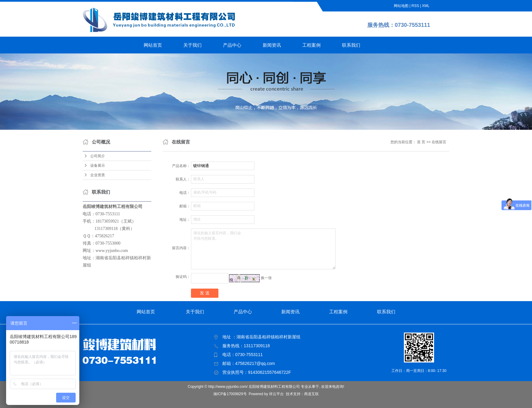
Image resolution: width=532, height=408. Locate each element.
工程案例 (311, 45)
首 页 (421, 142)
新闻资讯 (272, 45)
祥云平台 (276, 394)
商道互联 (311, 394)
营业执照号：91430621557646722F (257, 372)
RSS (415, 6)
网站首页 (153, 45)
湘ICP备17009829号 (230, 394)
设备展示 (98, 166)
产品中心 (232, 45)
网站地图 (401, 6)
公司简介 (98, 156)
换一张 (266, 278)
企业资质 (98, 175)
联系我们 (351, 45)
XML (426, 6)
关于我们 (192, 45)
